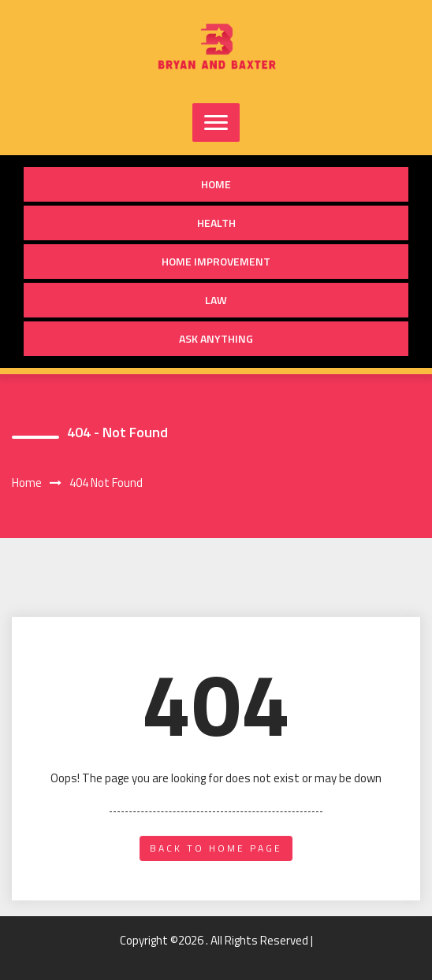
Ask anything (216, 338)
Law (216, 300)
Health (216, 223)
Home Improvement (216, 261)
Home (216, 184)
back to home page (216, 848)
